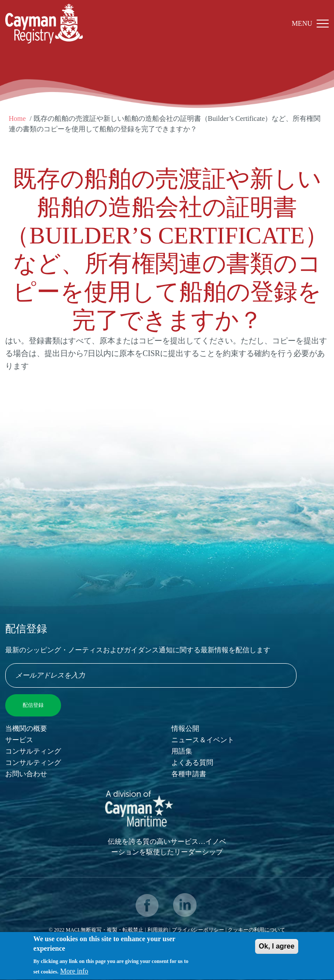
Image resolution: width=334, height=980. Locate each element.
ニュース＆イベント (203, 740)
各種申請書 (189, 774)
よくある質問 (192, 762)
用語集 (182, 751)
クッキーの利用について (256, 930)
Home (17, 118)
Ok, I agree (277, 949)
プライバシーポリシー (199, 930)
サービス (19, 740)
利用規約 (158, 930)
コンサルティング (33, 751)
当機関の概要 (26, 728)
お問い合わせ (26, 774)
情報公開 (185, 728)
